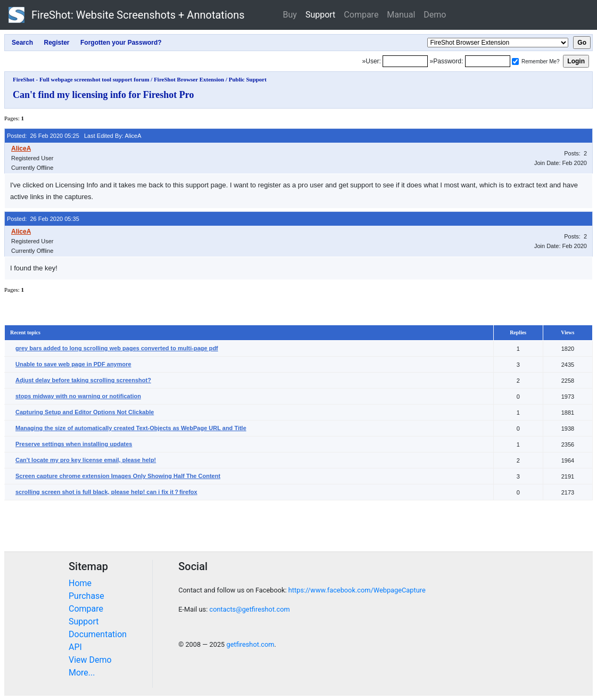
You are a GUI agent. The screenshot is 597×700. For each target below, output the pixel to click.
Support (320, 15)
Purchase (86, 596)
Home (80, 583)
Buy (290, 15)
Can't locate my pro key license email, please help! (86, 460)
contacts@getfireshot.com (249, 609)
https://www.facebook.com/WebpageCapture (357, 590)
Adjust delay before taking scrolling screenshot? (83, 380)
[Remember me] (515, 61)
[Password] (488, 61)
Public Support (248, 79)
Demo (435, 15)
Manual (401, 15)
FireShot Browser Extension (189, 79)
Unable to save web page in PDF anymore (73, 364)
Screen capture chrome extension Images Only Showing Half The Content (118, 476)
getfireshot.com (250, 644)
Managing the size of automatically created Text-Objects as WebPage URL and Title (131, 428)
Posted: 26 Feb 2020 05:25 (43, 136)
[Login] (405, 61)
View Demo (90, 660)
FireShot (127, 15)
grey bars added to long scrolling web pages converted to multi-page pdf (117, 348)
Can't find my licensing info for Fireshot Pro (103, 95)
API (75, 647)
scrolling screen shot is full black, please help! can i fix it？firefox (106, 492)
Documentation (98, 634)
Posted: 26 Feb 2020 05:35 (43, 219)
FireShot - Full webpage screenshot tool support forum (81, 79)
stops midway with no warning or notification (78, 396)
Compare (361, 15)
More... (82, 673)
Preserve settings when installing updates (74, 444)
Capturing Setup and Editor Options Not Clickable (85, 412)
